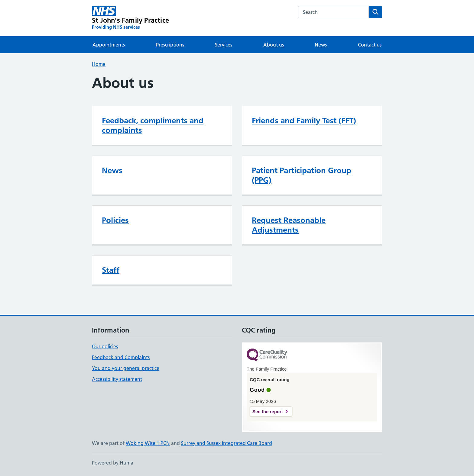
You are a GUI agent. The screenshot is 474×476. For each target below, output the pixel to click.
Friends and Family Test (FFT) (304, 121)
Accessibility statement (117, 379)
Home (99, 64)
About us (274, 45)
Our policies (105, 346)
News (321, 45)
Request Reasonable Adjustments (289, 225)
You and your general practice (126, 368)
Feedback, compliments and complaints (153, 125)
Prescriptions (170, 45)
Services (224, 45)
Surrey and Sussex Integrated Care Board (227, 443)
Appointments (109, 45)
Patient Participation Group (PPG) (302, 175)
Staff (111, 270)
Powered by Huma (113, 463)
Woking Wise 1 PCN (148, 443)
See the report (268, 412)
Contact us (370, 45)
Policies (115, 220)
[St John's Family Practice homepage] (130, 18)
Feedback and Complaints (121, 357)
